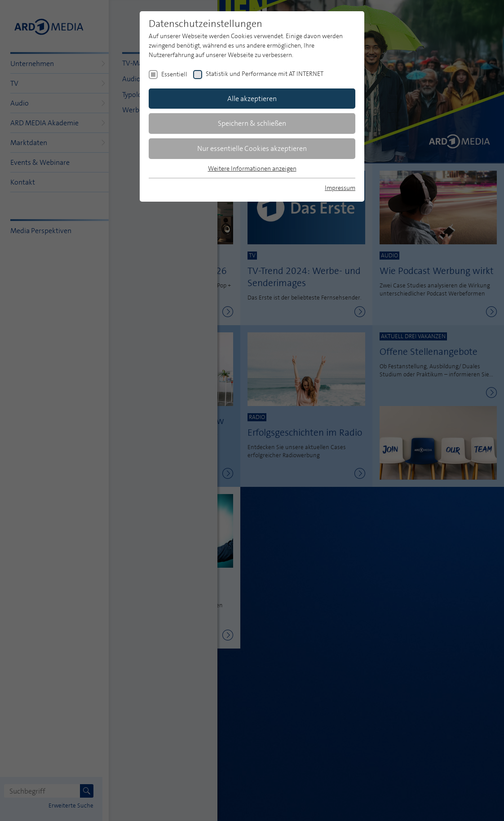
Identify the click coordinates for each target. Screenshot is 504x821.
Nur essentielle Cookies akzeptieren (252, 148)
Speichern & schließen (252, 123)
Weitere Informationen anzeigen (252, 168)
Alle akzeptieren (252, 99)
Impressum (340, 188)
